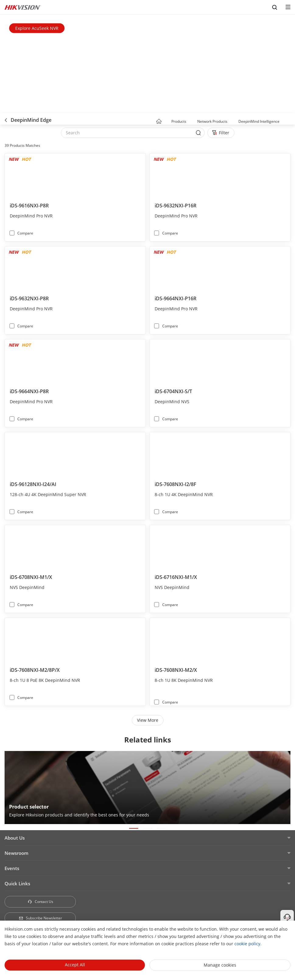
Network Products (212, 121)
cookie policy (247, 944)
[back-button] (6, 119)
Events (12, 868)
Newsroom (16, 853)
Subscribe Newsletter (40, 918)
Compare (25, 233)
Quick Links (17, 883)
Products (179, 121)
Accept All (75, 965)
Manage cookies (220, 965)
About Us (15, 838)
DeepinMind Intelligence (259, 121)
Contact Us (40, 902)
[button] (192, 122)
